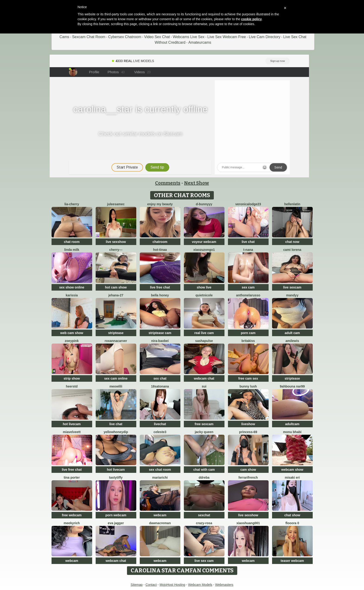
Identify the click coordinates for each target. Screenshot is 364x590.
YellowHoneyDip (116, 432)
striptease (116, 333)
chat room (72, 242)
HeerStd (72, 386)
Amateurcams (200, 42)
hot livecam (72, 424)
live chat (248, 242)
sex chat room (160, 470)
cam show (248, 470)
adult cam (292, 333)
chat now (292, 242)
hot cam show (116, 287)
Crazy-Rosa (204, 523)
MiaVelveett (72, 432)
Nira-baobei (160, 341)
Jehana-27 (116, 295)
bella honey (160, 295)
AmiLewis (292, 341)
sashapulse (204, 341)
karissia (72, 295)
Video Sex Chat (157, 37)
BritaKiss (248, 341)
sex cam (248, 287)
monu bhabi (292, 432)
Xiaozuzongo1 (204, 250)
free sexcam (204, 424)
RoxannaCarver (116, 341)
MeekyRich (72, 523)
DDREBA (204, 477)
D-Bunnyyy (204, 204)
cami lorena (292, 250)
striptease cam (160, 333)
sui (204, 386)
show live (204, 287)
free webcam (72, 515)
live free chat (160, 287)
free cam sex (248, 378)
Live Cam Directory (265, 37)
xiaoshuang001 (248, 523)
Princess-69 (248, 432)
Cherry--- (116, 250)
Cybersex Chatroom (125, 37)
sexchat (204, 515)
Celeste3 (160, 432)
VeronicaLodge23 (248, 204)
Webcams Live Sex (189, 37)
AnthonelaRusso (248, 295)
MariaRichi (160, 477)
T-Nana (248, 250)
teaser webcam (292, 561)
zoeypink (72, 341)
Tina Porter (72, 477)
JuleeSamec (116, 204)
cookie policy (252, 19)
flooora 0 (292, 523)
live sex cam (204, 561)
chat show (292, 515)
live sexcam (292, 287)
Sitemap (137, 585)
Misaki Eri (292, 477)
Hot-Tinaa (160, 250)
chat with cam (204, 470)
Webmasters (224, 585)
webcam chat (204, 378)
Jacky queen (204, 432)
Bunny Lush (248, 386)
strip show (72, 378)
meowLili (116, 386)
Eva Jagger (116, 523)
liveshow (248, 424)
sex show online (72, 287)
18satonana (160, 386)
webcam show (292, 470)
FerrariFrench (248, 477)
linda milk (72, 250)
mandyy (292, 295)
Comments (168, 183)
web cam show (72, 333)
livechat (160, 424)
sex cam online (116, 378)
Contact (151, 585)
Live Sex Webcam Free (227, 37)
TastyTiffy (116, 477)
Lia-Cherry (72, 204)
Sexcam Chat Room (89, 37)
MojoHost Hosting (172, 585)
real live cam (204, 333)
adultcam (292, 424)
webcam (160, 515)
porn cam (248, 333)
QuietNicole (204, 295)
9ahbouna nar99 (292, 386)
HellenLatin (292, 204)
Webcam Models (200, 585)
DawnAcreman (160, 523)
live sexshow (116, 242)
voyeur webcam (204, 242)
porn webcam (116, 515)
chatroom (160, 242)
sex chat (160, 378)
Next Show (197, 183)
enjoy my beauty (160, 204)
